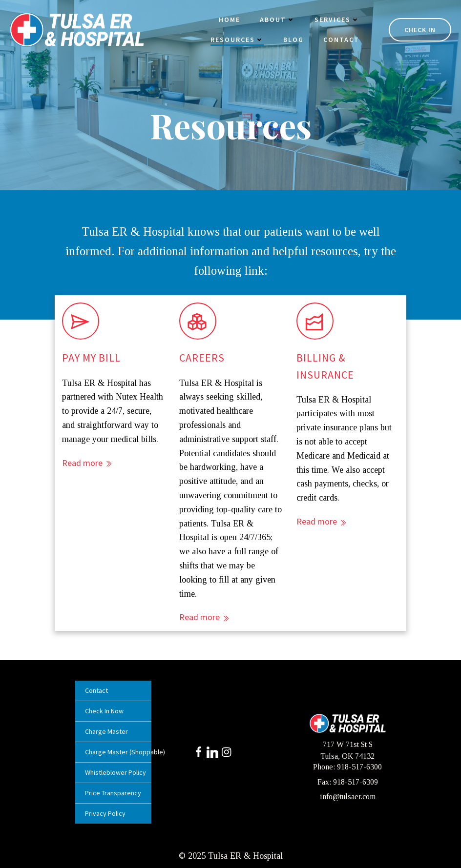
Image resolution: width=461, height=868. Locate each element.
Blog (293, 40)
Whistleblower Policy (113, 772)
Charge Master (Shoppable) (113, 752)
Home (230, 20)
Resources (237, 40)
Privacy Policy (105, 813)
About (277, 20)
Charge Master (106, 731)
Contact (341, 40)
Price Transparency (113, 793)
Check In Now (104, 711)
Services (337, 20)
